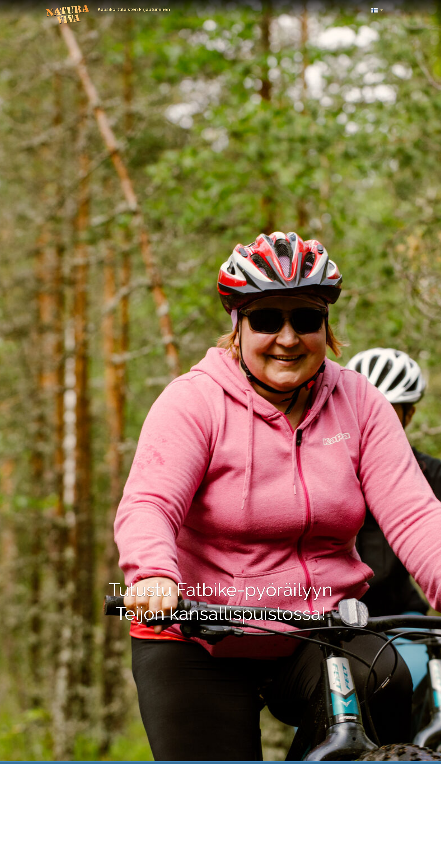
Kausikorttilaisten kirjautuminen (134, 9)
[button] (377, 8)
